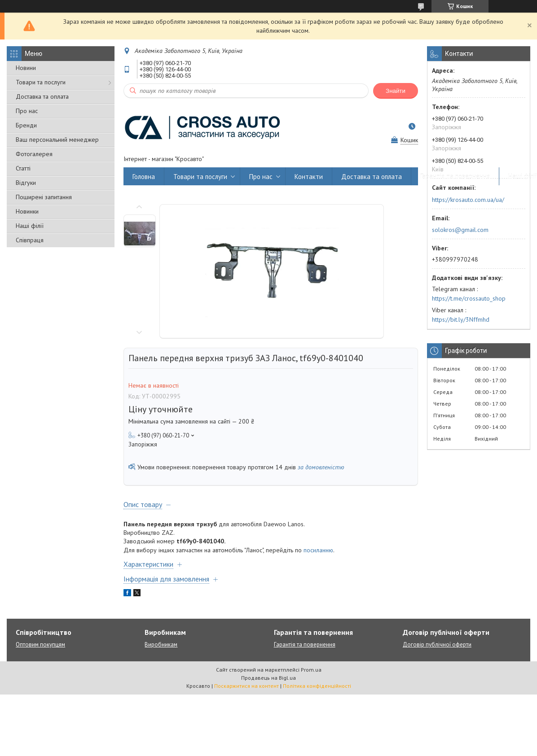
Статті (23, 168)
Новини (26, 68)
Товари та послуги (41, 82)
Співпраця (30, 240)
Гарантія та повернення (455, 177)
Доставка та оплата (42, 96)
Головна (144, 177)
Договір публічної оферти (437, 645)
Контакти (309, 177)
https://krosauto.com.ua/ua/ (468, 200)
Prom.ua (311, 670)
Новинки (27, 211)
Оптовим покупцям (40, 645)
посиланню (318, 550)
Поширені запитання (44, 197)
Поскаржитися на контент (246, 686)
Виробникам (161, 645)
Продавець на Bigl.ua (268, 678)
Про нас (27, 111)
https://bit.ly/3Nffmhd (461, 319)
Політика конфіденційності (317, 686)
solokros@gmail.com (460, 230)
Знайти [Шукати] (396, 91)
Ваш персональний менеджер (57, 140)
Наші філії (30, 226)
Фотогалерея (34, 154)
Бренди (26, 125)
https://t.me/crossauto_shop (469, 298)
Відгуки (26, 183)
